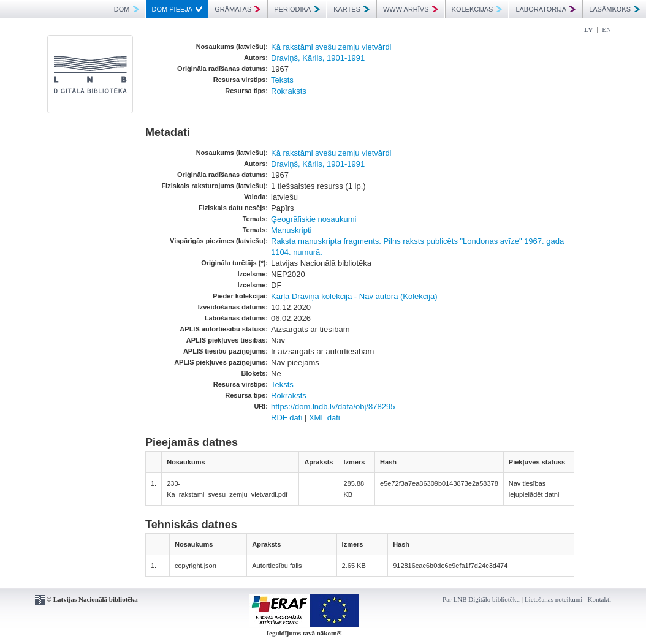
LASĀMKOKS (614, 9)
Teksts (282, 80)
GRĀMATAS (237, 9)
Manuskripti (291, 230)
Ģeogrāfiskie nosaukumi (313, 219)
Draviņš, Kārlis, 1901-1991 (318, 58)
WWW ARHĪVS (411, 9)
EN (606, 29)
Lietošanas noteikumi (553, 599)
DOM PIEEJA (177, 9)
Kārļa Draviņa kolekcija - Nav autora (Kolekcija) (354, 296)
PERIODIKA (297, 9)
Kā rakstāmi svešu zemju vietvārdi (331, 47)
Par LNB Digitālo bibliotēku (481, 599)
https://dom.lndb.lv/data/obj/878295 (333, 407)
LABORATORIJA (545, 9)
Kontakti (600, 599)
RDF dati (287, 418)
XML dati (325, 418)
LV (588, 29)
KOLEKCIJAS (477, 9)
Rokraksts (289, 91)
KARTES (351, 9)
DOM (127, 9)
